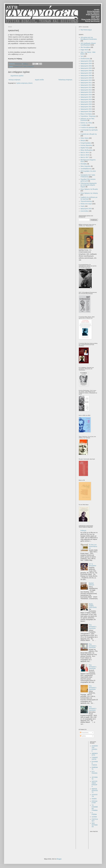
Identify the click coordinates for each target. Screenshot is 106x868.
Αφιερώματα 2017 (86, 97)
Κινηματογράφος (86, 143)
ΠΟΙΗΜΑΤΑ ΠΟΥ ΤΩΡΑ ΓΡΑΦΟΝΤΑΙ (24, 67)
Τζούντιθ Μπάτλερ (86, 201)
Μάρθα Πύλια (85, 148)
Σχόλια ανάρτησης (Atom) (24, 83)
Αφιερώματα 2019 (86, 102)
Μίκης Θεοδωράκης (87, 150)
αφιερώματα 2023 (86, 209)
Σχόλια (83, 736)
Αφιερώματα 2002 (86, 61)
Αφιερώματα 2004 (86, 66)
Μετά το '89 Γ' (85, 157)
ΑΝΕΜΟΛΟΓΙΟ (95, 754)
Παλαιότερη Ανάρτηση (65, 80)
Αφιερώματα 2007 (86, 73)
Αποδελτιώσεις (85, 59)
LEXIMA (94, 817)
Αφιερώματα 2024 (86, 111)
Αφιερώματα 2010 (86, 80)
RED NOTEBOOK (95, 825)
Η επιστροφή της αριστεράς (89, 130)
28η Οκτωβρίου (85, 47)
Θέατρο (83, 140)
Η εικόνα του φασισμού (88, 127)
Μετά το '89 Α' (85, 153)
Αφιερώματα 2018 (86, 99)
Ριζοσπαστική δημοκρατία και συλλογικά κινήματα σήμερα (89, 185)
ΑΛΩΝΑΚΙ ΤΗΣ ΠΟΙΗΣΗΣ (95, 748)
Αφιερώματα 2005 (86, 68)
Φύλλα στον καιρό (86, 204)
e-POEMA (94, 813)
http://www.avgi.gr (86, 30)
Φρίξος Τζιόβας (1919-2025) (93, 606)
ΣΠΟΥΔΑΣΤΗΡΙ (94, 802)
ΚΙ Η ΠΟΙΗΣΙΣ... (95, 773)
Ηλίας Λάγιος (85, 138)
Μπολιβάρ (84, 164)
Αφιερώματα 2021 (86, 107)
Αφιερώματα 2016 (86, 95)
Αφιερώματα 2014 (86, 90)
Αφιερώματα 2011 (86, 83)
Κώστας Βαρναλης (86, 145)
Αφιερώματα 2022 (86, 109)
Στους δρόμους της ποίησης (89, 193)
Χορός (83, 206)
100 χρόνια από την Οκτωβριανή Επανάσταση (89, 38)
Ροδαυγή (83, 531)
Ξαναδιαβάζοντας (86, 169)
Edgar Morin (84, 50)
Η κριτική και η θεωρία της (89, 134)
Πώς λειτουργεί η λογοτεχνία (93, 627)
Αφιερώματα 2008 (86, 75)
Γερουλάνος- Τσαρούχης (88, 116)
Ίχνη (82, 56)
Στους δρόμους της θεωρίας (89, 189)
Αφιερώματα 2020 (86, 104)
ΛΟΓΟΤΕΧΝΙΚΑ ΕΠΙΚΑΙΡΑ (94, 784)
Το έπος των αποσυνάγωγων (93, 546)
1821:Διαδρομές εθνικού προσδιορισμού (88, 44)
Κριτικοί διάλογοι (91, 584)
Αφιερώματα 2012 (86, 85)
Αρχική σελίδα (39, 80)
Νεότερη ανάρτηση (14, 80)
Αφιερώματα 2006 (86, 71)
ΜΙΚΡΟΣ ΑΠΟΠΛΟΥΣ (95, 791)
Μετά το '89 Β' (85, 155)
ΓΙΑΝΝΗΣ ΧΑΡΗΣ (95, 758)
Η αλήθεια (84, 125)
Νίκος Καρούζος (86, 166)
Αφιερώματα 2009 (86, 78)
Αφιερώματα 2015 (86, 92)
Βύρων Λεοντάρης (86, 114)
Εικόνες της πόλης (86, 123)
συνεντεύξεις (84, 211)
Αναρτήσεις (84, 733)
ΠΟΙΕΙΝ (94, 799)
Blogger (59, 859)
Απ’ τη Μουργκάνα (92, 565)
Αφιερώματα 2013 (86, 87)
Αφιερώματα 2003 (86, 63)
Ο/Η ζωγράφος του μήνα (88, 171)
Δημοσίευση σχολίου (17, 76)
